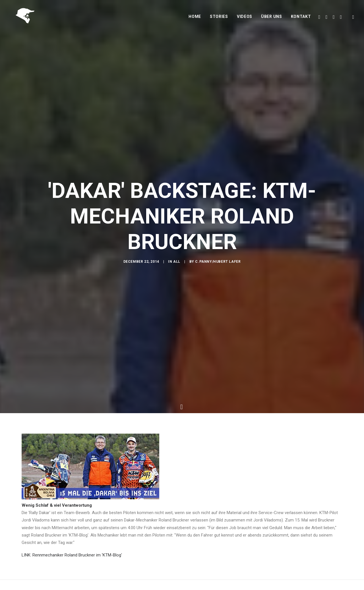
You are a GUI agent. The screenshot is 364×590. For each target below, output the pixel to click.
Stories (219, 19)
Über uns (272, 19)
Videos (245, 19)
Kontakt (301, 19)
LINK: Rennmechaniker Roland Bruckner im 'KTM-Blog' (72, 550)
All (177, 264)
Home (195, 19)
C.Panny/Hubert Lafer (218, 264)
